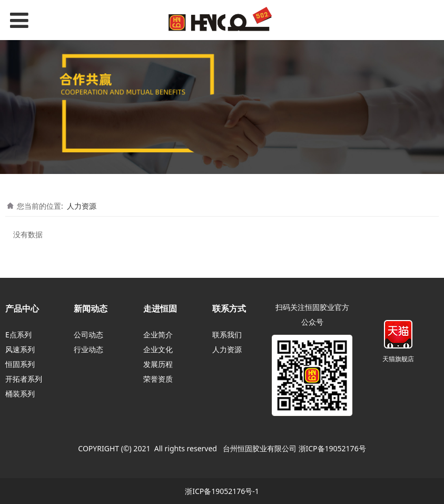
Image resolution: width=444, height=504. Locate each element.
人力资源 (82, 206)
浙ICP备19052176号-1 (222, 491)
